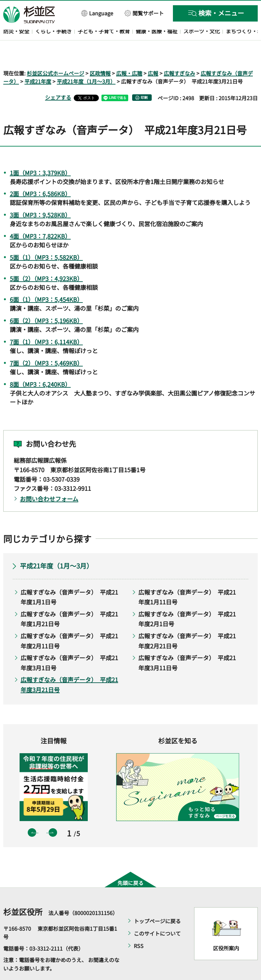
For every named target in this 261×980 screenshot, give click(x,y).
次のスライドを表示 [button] (53, 814)
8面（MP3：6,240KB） (40, 365)
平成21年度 (38, 63)
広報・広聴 (129, 54)
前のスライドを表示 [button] (32, 814)
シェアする (58, 79)
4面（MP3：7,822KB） (40, 217)
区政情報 (100, 54)
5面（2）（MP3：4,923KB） (46, 259)
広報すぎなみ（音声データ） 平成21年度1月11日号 (187, 578)
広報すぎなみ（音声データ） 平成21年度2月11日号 (69, 622)
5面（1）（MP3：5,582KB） (46, 238)
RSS (139, 927)
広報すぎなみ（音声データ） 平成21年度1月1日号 (69, 578)
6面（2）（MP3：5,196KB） (46, 302)
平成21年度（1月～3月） (86, 63)
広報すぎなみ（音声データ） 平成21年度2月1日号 (187, 600)
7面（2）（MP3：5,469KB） (46, 344)
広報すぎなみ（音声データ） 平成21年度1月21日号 (69, 600)
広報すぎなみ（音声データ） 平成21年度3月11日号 (187, 644)
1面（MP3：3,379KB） (40, 154)
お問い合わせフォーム (49, 480)
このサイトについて (157, 914)
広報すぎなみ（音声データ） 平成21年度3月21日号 (69, 666)
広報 (153, 54)
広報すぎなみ (179, 54)
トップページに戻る (157, 902)
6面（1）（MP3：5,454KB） (46, 281)
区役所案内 (226, 929)
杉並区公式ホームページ (55, 54)
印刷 (144, 79)
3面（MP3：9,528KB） (40, 196)
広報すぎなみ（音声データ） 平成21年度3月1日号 (69, 644)
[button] (97, 13)
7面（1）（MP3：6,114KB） (46, 323)
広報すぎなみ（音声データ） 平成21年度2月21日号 (187, 622)
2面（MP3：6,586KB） (40, 175)
